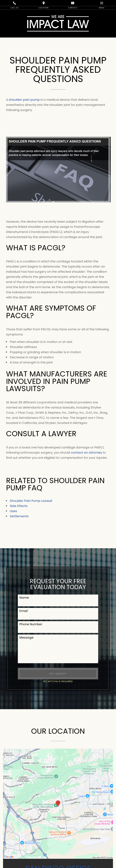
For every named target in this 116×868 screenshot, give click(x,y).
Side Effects (19, 506)
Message (26, 638)
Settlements (19, 516)
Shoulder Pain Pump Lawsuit (31, 501)
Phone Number (31, 624)
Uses (13, 511)
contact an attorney (86, 453)
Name (24, 598)
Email (23, 611)
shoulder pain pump (24, 100)
